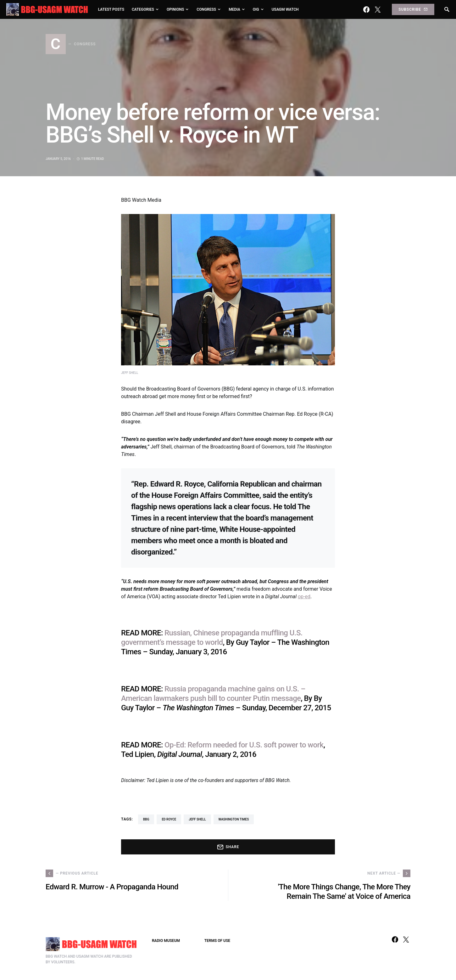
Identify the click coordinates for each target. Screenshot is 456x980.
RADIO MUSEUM (166, 941)
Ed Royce (169, 819)
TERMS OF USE (217, 941)
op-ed (304, 597)
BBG (146, 819)
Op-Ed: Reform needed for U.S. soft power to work (244, 745)
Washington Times (234, 819)
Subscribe (413, 9)
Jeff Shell (197, 819)
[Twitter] (378, 9)
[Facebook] (366, 9)
